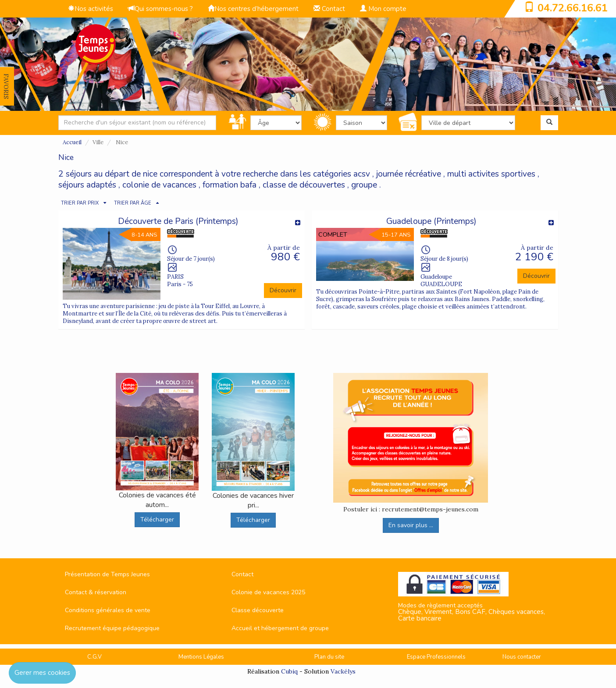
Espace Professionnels (436, 657)
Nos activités (91, 9)
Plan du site (329, 657)
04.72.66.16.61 (573, 8)
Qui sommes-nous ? (160, 9)
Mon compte (383, 9)
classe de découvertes (304, 185)
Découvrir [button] (283, 290)
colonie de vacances (159, 185)
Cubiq (289, 671)
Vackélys (343, 671)
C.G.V (94, 657)
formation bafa (230, 185)
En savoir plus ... (411, 525)
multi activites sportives (491, 174)
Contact (329, 9)
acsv (362, 174)
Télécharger (157, 520)
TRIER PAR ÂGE (133, 203)
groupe (364, 185)
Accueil (72, 142)
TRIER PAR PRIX (80, 203)
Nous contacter (522, 657)
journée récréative (409, 174)
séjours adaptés (87, 185)
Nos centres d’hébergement (253, 9)
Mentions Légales (201, 657)
